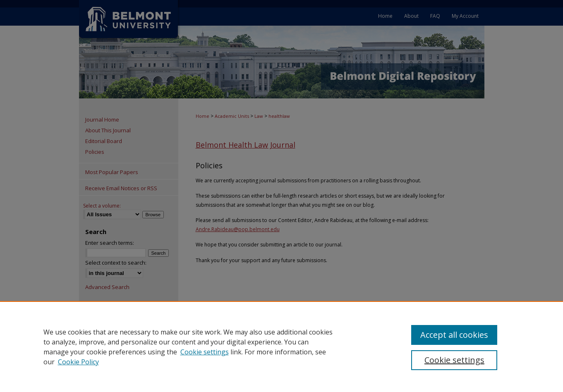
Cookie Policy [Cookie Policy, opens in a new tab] (78, 362)
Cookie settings (205, 352)
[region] (281, 347)
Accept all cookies (454, 335)
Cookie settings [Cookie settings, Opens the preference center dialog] (454, 360)
